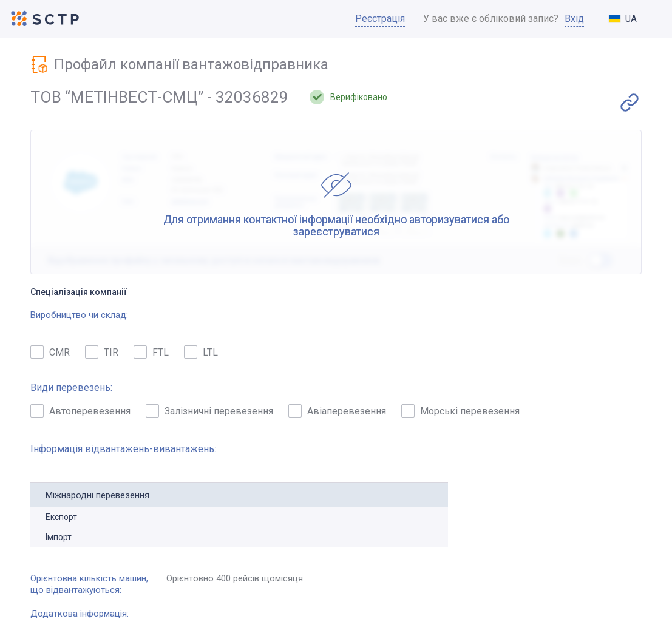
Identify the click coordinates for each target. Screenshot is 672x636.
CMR (50, 352)
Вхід (574, 19)
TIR (102, 352)
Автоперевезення (80, 411)
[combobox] (633, 19)
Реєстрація (380, 19)
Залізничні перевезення (209, 411)
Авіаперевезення (337, 411)
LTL (201, 352)
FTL (151, 352)
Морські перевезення (460, 411)
